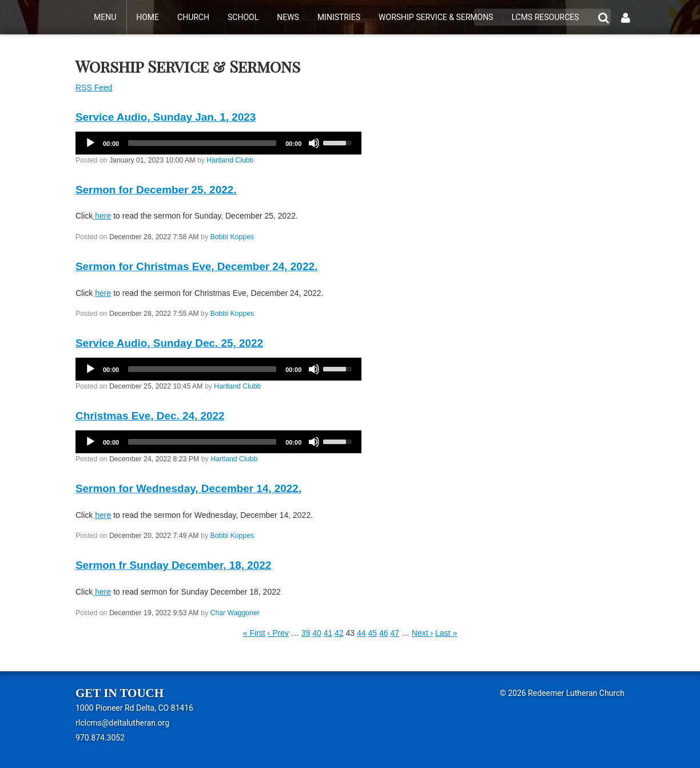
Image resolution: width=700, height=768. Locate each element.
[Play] (90, 143)
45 (373, 633)
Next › (422, 633)
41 (328, 633)
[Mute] (314, 143)
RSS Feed (94, 88)
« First (254, 633)
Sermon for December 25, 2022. (156, 190)
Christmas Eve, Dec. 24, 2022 (150, 416)
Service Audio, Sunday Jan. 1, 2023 (166, 117)
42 (339, 633)
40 (317, 633)
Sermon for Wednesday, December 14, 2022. (188, 488)
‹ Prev (278, 633)
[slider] (202, 143)
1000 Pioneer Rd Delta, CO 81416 (134, 708)
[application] (218, 143)
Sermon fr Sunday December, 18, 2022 (173, 565)
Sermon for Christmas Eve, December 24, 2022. (196, 266)
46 (384, 633)
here (102, 216)
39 (306, 633)
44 (361, 633)
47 (395, 633)
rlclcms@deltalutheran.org (122, 723)
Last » (446, 633)
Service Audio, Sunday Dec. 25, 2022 (169, 343)
